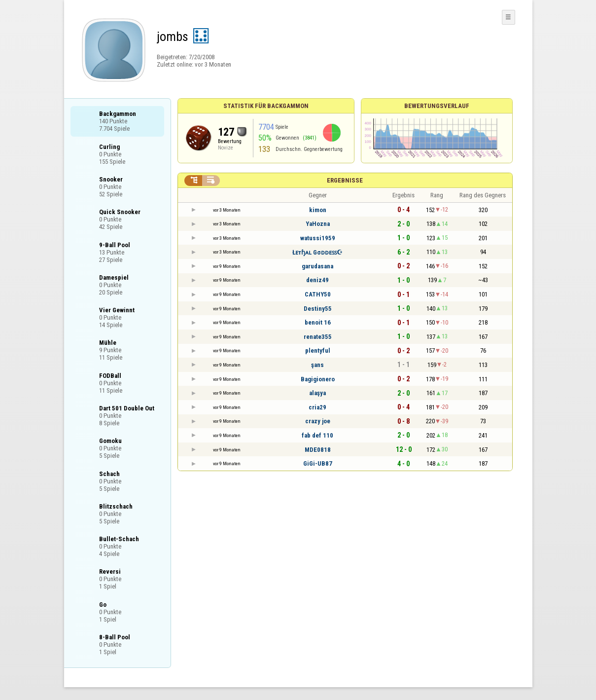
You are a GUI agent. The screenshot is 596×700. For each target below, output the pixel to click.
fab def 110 (317, 435)
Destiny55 (318, 309)
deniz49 (317, 280)
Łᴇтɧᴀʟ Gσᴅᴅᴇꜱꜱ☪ (317, 252)
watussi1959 (318, 238)
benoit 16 (318, 322)
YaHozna (318, 224)
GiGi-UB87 (318, 463)
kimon (318, 210)
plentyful (318, 350)
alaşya (317, 393)
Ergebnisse (345, 180)
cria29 (317, 407)
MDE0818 (318, 450)
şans (317, 365)
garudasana (317, 266)
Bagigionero (318, 379)
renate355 (318, 337)
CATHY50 (318, 294)
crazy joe (318, 421)
